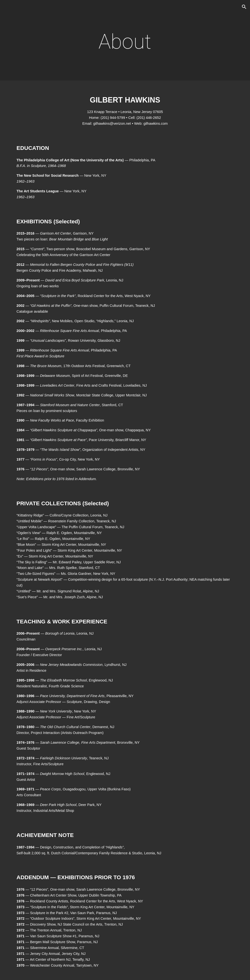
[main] (125, 42)
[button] (244, 7)
